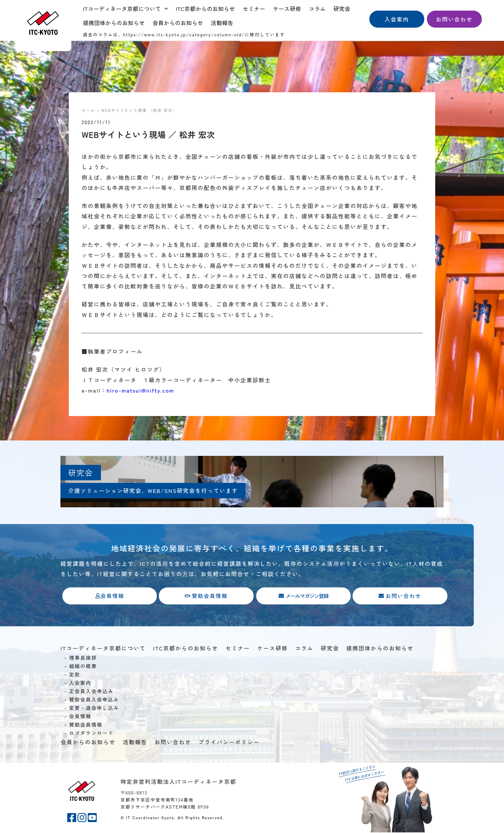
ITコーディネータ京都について (126, 9)
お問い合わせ (173, 742)
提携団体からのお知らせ (114, 23)
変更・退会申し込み (94, 708)
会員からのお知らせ (178, 23)
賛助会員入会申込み (94, 700)
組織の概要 (83, 666)
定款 (75, 675)
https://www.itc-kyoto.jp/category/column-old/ (184, 34)
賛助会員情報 (86, 725)
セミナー (254, 9)
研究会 (342, 9)
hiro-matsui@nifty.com (140, 390)
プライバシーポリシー (229, 742)
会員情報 (80, 717)
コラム (317, 9)
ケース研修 (287, 9)
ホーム (88, 110)
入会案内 (80, 683)
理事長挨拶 (83, 658)
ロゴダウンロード (91, 733)
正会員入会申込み (91, 692)
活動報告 (222, 23)
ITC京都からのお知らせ (206, 9)
